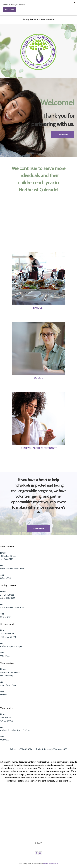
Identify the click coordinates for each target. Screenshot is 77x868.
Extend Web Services (51, 863)
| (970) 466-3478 (51, 749)
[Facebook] (36, 853)
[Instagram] (40, 853)
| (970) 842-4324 (21, 749)
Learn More (39, 529)
